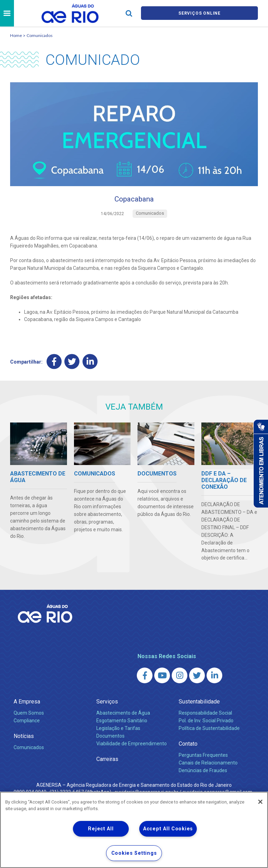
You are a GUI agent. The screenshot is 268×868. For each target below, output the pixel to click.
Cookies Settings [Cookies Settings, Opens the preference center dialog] (134, 853)
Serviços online (200, 13)
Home (16, 35)
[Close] (260, 802)
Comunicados (40, 35)
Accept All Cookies (168, 829)
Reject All (101, 829)
